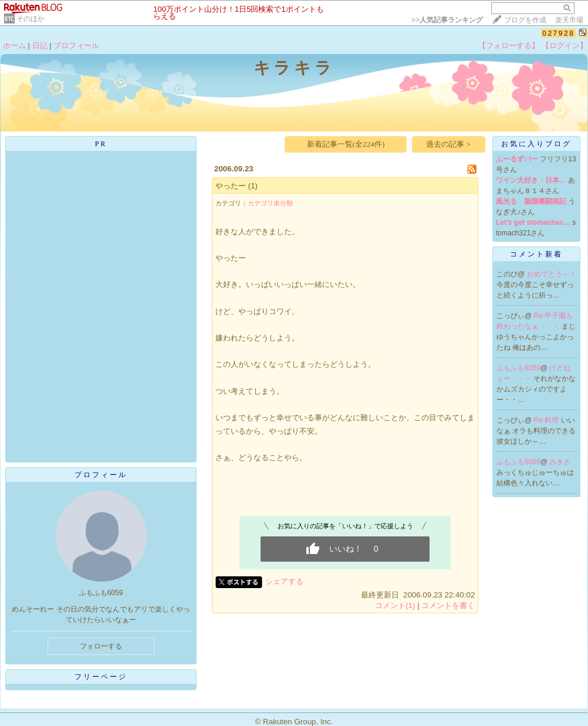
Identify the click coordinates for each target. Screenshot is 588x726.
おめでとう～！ (552, 274)
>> (447, 20)
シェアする (284, 581)
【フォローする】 (509, 45)
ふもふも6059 (518, 368)
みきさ (560, 462)
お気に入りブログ (536, 144)
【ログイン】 (565, 45)
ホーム (14, 45)
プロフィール (76, 45)
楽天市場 (569, 20)
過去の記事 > (448, 144)
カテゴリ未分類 (270, 203)
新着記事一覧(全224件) (346, 144)
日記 (40, 45)
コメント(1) (395, 605)
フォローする (101, 646)
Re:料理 (548, 420)
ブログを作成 (525, 20)
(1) (253, 186)
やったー (231, 186)
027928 (558, 33)
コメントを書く (448, 605)
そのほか (31, 19)
